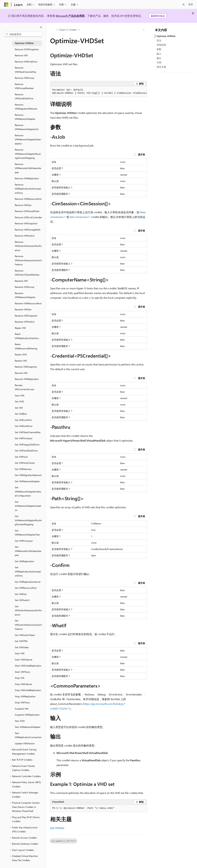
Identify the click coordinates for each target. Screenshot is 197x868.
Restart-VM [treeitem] (21, 361)
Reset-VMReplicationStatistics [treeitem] (27, 336)
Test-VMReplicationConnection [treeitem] (28, 735)
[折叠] (41, 27)
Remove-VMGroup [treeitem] (24, 78)
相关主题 (161, 67)
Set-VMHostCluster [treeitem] (25, 463)
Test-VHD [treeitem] (20, 721)
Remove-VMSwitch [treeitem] (25, 236)
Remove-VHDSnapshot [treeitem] (27, 49)
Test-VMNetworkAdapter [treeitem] (28, 727)
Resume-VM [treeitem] (21, 373)
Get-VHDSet (57, 828)
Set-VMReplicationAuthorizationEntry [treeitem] (28, 571)
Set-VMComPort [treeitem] (23, 420)
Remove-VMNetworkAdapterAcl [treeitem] (27, 127)
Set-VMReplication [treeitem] (24, 561)
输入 (159, 54)
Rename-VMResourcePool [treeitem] (28, 303)
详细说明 (161, 45)
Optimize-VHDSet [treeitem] (24, 43)
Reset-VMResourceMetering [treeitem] (26, 346)
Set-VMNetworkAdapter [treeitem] (27, 481)
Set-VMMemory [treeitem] (23, 469)
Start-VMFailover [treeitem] (24, 660)
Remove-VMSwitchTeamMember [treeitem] (27, 273)
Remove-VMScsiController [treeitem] (28, 217)
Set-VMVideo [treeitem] (22, 647)
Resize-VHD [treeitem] (21, 354)
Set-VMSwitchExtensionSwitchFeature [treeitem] (28, 625)
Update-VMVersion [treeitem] (25, 743)
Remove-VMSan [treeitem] (23, 205)
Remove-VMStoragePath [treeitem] (28, 230)
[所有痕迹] (53, 30)
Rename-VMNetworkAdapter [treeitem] (25, 295)
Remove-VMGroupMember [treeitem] (24, 86)
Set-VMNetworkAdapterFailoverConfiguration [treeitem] (28, 491)
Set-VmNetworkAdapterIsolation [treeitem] (28, 506)
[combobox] (23, 34)
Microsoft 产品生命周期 (70, 16)
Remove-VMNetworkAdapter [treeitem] (25, 117)
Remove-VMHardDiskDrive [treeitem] (24, 96)
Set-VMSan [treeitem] (21, 594)
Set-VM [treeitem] (19, 408)
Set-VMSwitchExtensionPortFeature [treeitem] (28, 610)
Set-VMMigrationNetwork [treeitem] (28, 475)
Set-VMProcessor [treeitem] (24, 541)
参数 (159, 49)
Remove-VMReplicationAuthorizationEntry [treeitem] (28, 189)
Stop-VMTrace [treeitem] (22, 702)
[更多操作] (144, 30)
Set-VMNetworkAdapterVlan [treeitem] (27, 533)
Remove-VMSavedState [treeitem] (27, 211)
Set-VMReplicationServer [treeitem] (28, 582)
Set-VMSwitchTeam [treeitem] (25, 635)
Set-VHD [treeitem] (19, 401)
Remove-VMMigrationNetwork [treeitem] (26, 107)
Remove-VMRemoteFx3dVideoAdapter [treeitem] (28, 168)
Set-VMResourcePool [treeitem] (26, 588)
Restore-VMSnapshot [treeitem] (26, 367)
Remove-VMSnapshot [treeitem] (26, 223)
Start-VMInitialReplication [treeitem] (28, 666)
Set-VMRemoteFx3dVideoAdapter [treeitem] (28, 551)
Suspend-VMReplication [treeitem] (27, 715)
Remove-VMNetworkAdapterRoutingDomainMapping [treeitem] (28, 154)
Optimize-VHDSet (166, 36)
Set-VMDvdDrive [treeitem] (24, 426)
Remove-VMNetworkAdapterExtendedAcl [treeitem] (28, 139)
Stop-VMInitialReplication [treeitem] (28, 690)
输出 (159, 58)
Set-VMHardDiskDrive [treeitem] (26, 451)
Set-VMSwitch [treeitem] (22, 600)
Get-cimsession (79, 217)
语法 (159, 40)
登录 (191, 4)
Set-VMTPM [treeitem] (21, 641)
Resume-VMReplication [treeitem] (27, 379)
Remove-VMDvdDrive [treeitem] (26, 62)
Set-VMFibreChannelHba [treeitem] (28, 432)
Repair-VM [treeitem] (20, 328)
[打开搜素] (184, 5)
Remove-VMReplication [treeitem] (27, 178)
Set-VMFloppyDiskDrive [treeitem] (27, 445)
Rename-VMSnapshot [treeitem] (26, 316)
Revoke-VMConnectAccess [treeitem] (24, 387)
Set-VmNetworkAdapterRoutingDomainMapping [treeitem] (28, 520)
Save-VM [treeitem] (20, 395)
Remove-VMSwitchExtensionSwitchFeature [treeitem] (28, 260)
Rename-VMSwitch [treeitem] (25, 322)
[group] (98, 92)
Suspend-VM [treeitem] (22, 709)
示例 (159, 62)
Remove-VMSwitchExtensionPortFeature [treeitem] (28, 246)
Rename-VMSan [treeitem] (23, 309)
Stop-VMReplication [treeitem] (25, 696)
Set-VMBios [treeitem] (21, 414)
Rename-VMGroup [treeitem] (24, 287)
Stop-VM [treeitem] (20, 678)
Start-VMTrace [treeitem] (22, 672)
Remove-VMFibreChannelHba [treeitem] (25, 70)
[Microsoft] (6, 5)
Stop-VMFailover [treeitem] (23, 684)
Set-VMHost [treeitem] (21, 457)
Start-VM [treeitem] (20, 653)
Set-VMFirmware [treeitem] (23, 438)
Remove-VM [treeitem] (21, 55)
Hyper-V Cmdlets (68, 30)
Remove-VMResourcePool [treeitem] (28, 199)
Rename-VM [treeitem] (21, 281)
